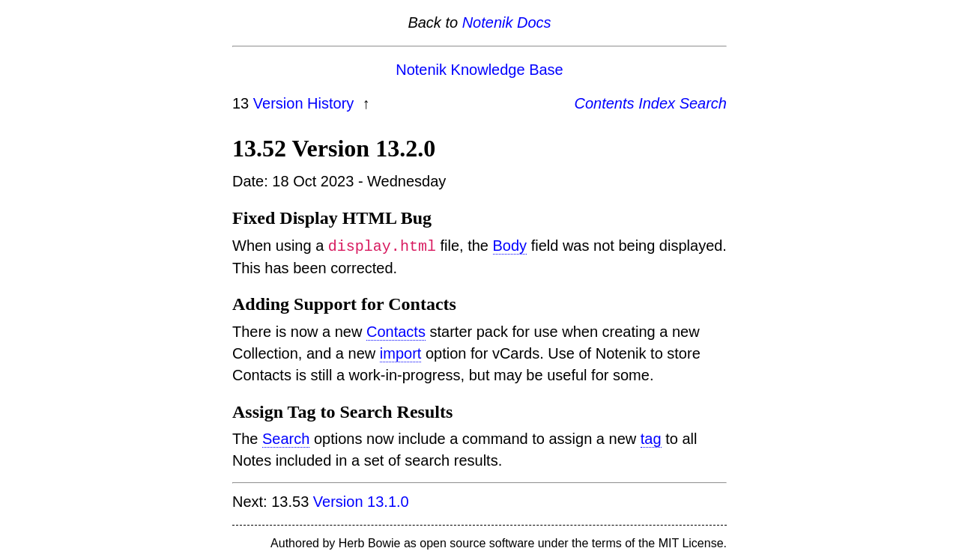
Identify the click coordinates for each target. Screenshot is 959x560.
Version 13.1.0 (361, 502)
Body (509, 246)
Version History (306, 103)
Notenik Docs (507, 22)
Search (703, 103)
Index (657, 103)
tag (651, 439)
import (401, 353)
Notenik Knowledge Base (479, 70)
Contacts (396, 332)
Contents (605, 103)
